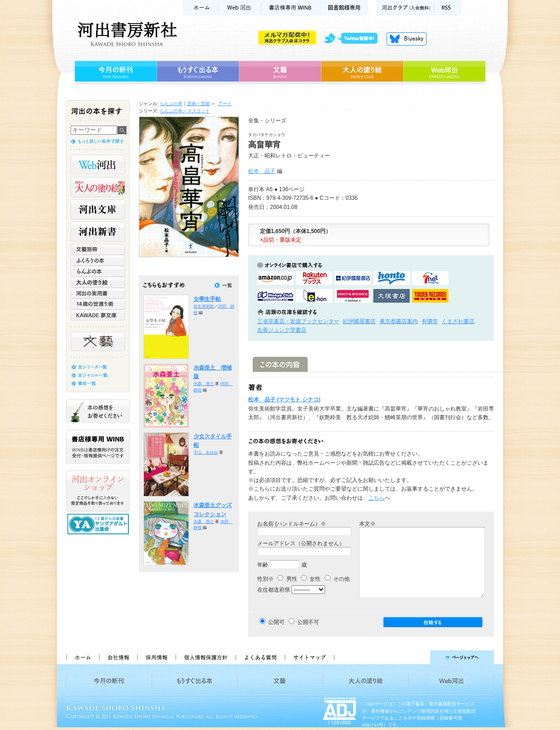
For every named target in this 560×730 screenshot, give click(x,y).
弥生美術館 (204, 306)
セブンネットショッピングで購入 (430, 278)
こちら (377, 498)
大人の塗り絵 (362, 71)
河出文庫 (98, 209)
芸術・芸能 (199, 104)
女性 (311, 579)
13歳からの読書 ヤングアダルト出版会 (99, 524)
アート (225, 104)
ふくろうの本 (98, 260)
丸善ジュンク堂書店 (282, 330)
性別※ (265, 579)
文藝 (280, 71)
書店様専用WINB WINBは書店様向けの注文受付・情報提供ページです (98, 447)
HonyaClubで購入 (275, 296)
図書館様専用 (344, 8)
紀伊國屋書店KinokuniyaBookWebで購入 (353, 278)
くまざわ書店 (458, 321)
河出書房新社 (126, 34)
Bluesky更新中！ (407, 39)
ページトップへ (418, 657)
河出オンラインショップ (98, 491)
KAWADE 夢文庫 (98, 315)
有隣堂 (430, 321)
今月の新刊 (115, 71)
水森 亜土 (204, 384)
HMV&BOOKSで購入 (353, 296)
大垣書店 (392, 296)
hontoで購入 (392, 278)
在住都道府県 (274, 590)
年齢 (263, 565)
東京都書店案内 (399, 321)
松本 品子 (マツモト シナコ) (284, 400)
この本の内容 (280, 364)
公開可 (276, 622)
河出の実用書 (98, 293)
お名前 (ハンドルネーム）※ (292, 524)
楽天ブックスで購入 (314, 278)
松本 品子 (262, 171)
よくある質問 (260, 657)
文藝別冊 (98, 249)
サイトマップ (310, 657)
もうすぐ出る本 (198, 71)
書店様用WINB (291, 8)
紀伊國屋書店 (359, 321)
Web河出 (239, 8)
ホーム (200, 8)
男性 (287, 579)
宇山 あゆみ (206, 452)
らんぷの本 (171, 104)
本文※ (367, 524)
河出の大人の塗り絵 (98, 187)
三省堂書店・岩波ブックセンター (298, 321)
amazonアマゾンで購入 (275, 278)
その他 (337, 579)
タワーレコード (430, 296)
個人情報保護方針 (205, 657)
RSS (448, 8)
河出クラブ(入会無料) (405, 8)
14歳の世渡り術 (98, 304)
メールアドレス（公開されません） (301, 543)
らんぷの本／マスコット (185, 111)
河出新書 (98, 232)
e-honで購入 (314, 296)
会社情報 (118, 657)
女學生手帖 (207, 299)
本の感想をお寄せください (98, 411)
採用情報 (156, 657)
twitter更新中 (354, 39)
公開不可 (308, 622)
